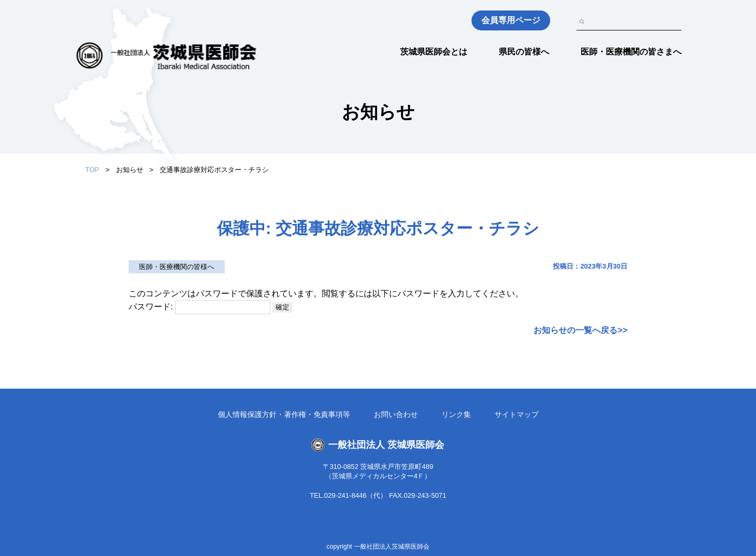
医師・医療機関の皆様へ (177, 267)
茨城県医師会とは (434, 52)
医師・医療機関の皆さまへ (631, 52)
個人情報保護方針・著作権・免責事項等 (284, 414)
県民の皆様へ (524, 52)
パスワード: (199, 307)
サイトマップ (517, 414)
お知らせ (130, 170)
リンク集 (456, 414)
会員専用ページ (511, 20)
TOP (93, 170)
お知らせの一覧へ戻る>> (580, 330)
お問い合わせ (396, 414)
